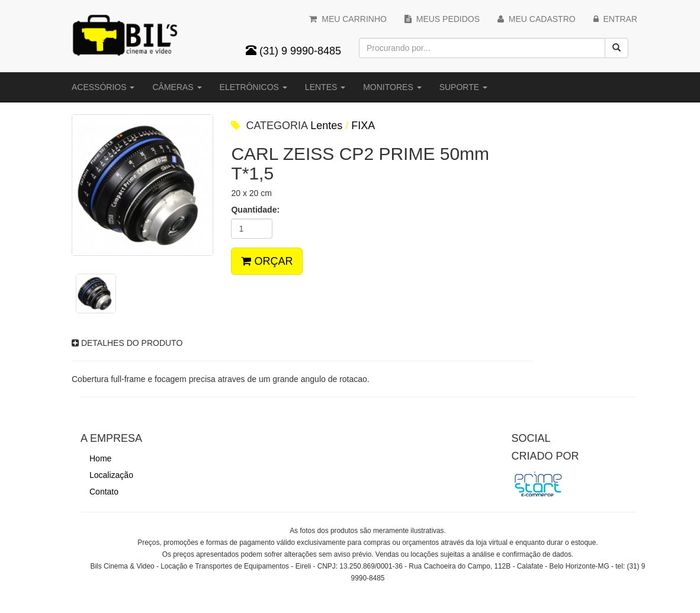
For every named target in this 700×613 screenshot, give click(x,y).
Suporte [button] (463, 87)
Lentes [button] (325, 87)
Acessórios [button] (103, 87)
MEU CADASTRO (537, 19)
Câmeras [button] (177, 87)
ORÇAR (267, 261)
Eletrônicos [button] (253, 87)
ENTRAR (615, 19)
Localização (111, 475)
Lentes (326, 126)
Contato (104, 492)
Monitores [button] (392, 87)
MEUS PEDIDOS (442, 19)
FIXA (363, 126)
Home (100, 458)
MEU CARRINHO (348, 19)
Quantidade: (255, 210)
